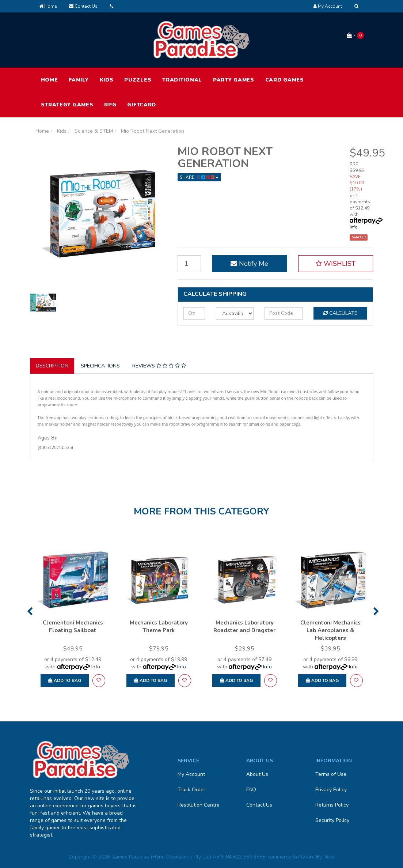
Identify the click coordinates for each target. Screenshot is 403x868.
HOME (50, 80)
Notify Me (249, 264)
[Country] (235, 313)
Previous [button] (30, 611)
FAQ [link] (251, 790)
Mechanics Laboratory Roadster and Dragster (244, 627)
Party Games (234, 80)
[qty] (194, 313)
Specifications (100, 366)
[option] (73, 619)
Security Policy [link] (332, 820)
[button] (336, 264)
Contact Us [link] (259, 805)
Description (52, 366)
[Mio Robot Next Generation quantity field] (189, 264)
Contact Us (83, 6)
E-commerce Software (288, 857)
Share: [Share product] (199, 177)
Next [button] (376, 611)
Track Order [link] (191, 790)
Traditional (182, 80)
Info (354, 227)
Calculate (340, 313)
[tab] (52, 366)
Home (48, 6)
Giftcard (142, 105)
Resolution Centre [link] (199, 805)
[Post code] (283, 313)
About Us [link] (257, 774)
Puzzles (138, 80)
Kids (107, 80)
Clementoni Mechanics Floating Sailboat (73, 627)
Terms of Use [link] (331, 774)
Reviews (159, 366)
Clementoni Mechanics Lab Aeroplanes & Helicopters (330, 630)
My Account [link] (191, 774)
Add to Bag (65, 680)
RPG (110, 105)
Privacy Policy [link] (331, 790)
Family (79, 80)
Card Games (285, 80)
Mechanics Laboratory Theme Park (159, 627)
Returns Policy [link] (332, 805)
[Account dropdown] (328, 6)
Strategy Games (67, 105)
